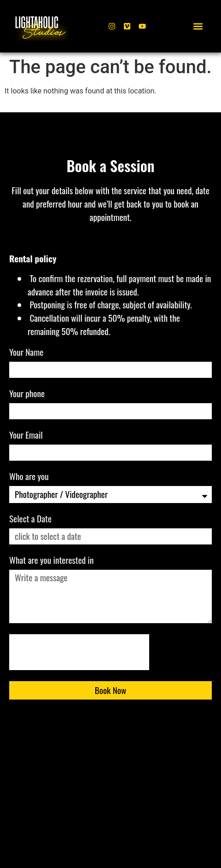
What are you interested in (52, 561)
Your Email (27, 436)
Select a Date (30, 520)
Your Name (27, 353)
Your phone (28, 394)
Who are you (30, 477)
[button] (198, 26)
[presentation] (79, 652)
